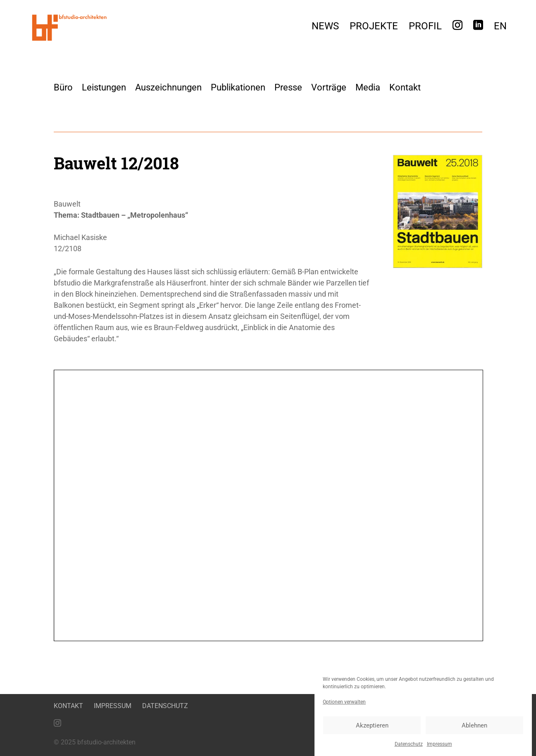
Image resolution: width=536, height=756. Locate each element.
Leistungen (104, 87)
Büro (63, 87)
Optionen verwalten (344, 702)
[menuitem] (500, 28)
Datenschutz (409, 744)
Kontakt (405, 87)
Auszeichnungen (168, 87)
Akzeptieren (372, 725)
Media (368, 87)
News (325, 27)
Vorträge (329, 87)
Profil (425, 27)
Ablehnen (474, 725)
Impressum (440, 744)
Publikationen (238, 87)
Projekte (374, 27)
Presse (288, 87)
